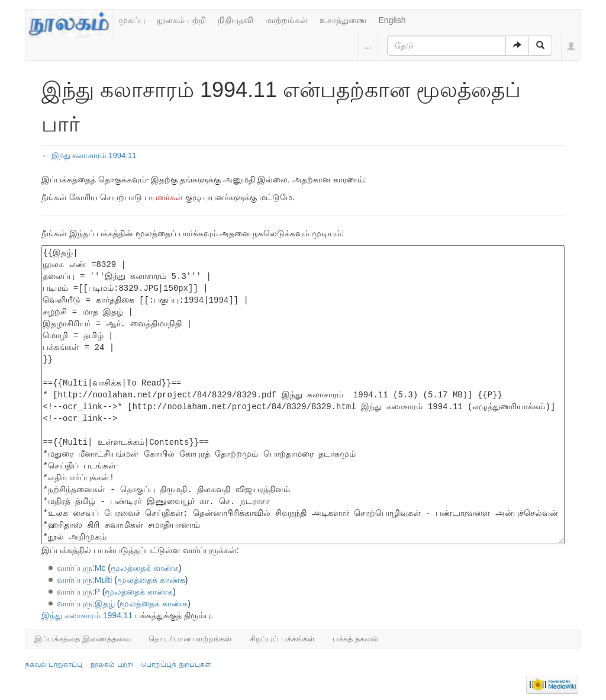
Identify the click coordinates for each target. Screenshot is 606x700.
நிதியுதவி (236, 20)
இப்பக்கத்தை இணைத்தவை (83, 639)
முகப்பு (132, 20)
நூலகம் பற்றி (181, 20)
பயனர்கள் (164, 197)
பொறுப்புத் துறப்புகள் (176, 664)
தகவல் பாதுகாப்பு (54, 664)
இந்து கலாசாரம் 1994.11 (94, 155)
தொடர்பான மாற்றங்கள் (191, 639)
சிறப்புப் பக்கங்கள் (282, 639)
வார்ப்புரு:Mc (81, 568)
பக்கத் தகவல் (355, 639)
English (392, 20)
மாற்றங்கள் (286, 20)
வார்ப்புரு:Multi (84, 580)
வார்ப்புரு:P (78, 592)
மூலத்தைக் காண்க (145, 568)
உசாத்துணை (343, 20)
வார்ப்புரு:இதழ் (86, 603)
